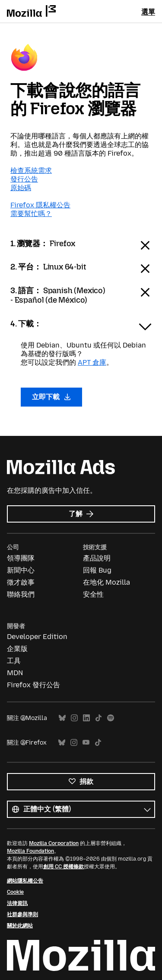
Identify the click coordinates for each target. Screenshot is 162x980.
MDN (15, 673)
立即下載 (51, 397)
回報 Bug (97, 570)
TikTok (98, 718)
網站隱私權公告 (25, 881)
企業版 (17, 649)
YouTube (86, 743)
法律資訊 (17, 903)
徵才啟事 (21, 582)
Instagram (74, 718)
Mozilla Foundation (30, 851)
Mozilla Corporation (54, 843)
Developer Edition (37, 637)
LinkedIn (86, 718)
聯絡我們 (21, 594)
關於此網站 (20, 926)
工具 (14, 661)
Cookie (15, 892)
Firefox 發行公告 (33, 685)
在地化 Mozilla (106, 582)
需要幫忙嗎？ (31, 214)
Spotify (111, 718)
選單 (148, 12)
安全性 (93, 594)
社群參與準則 (22, 914)
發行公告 (24, 179)
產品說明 (97, 558)
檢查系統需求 (31, 171)
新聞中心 (21, 570)
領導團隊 (21, 558)
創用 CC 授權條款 (64, 867)
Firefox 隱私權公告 (40, 205)
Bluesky (62, 718)
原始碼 (21, 188)
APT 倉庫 (92, 362)
